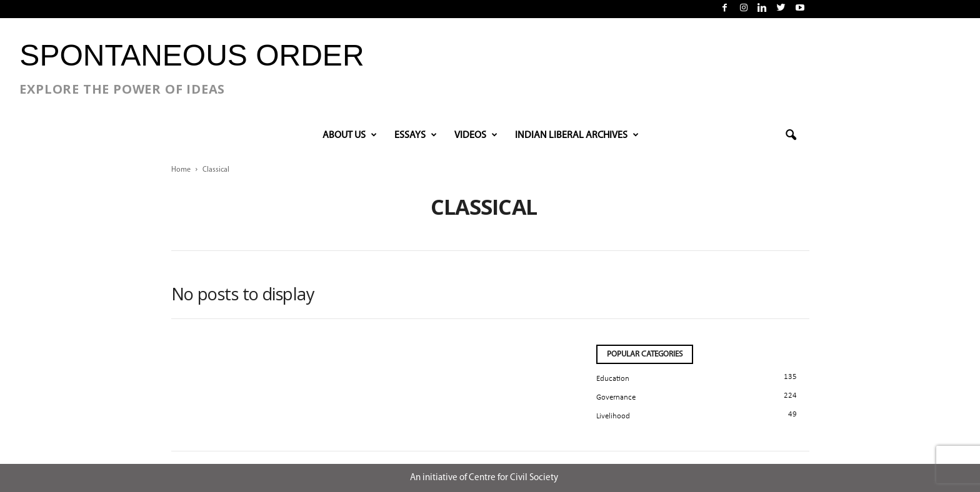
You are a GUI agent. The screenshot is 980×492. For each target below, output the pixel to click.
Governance (616, 397)
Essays (416, 135)
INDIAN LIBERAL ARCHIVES (577, 135)
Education (613, 379)
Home (181, 170)
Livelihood (613, 416)
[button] (791, 135)
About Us (350, 135)
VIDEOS (476, 135)
